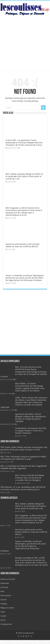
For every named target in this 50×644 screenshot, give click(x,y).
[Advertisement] (25, 43)
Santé (3, 612)
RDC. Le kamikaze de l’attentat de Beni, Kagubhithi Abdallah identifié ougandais (24, 467)
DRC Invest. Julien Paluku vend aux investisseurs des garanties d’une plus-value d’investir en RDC (24, 448)
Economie (4, 587)
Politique (4, 604)
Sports (3, 620)
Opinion (4, 600)
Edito (2, 591)
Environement (6, 596)
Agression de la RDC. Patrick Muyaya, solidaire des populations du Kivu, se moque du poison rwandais (31, 418)
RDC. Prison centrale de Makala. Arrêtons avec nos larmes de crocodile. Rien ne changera (30, 478)
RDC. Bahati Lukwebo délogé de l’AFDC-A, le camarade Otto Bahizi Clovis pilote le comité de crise (24, 176)
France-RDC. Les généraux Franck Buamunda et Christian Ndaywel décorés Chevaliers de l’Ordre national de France (24, 143)
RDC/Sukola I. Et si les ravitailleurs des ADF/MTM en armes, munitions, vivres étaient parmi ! (23, 488)
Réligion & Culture (7, 608)
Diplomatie (5, 583)
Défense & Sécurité (8, 579)
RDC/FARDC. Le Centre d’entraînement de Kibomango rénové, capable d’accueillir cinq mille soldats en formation (30, 387)
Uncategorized (6, 624)
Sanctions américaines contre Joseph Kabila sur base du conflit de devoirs (22, 245)
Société (3, 616)
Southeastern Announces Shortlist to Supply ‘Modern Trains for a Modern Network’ (31, 431)
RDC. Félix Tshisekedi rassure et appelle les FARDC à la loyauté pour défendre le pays (23, 458)
